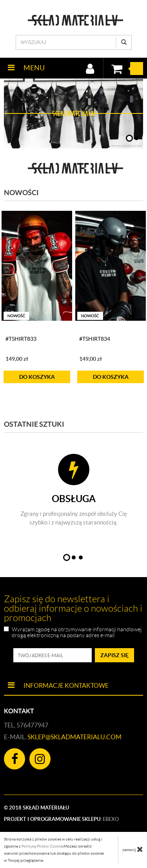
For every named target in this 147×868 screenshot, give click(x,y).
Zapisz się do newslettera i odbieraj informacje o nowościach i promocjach (73, 609)
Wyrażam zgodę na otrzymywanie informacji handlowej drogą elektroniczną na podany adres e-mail (77, 632)
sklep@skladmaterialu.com (74, 737)
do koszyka (37, 377)
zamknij (133, 849)
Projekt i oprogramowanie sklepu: (61, 819)
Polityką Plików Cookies (43, 846)
